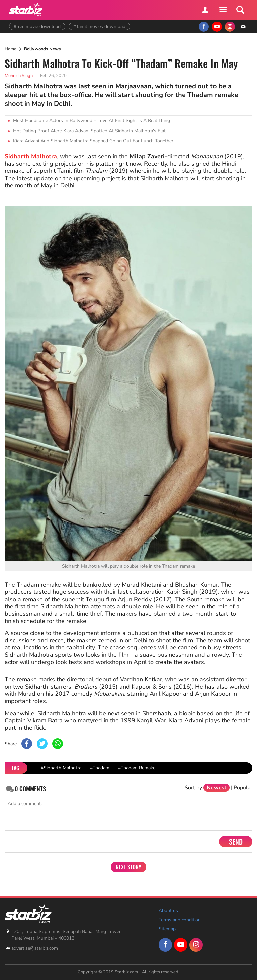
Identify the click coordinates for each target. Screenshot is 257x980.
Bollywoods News (42, 49)
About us (168, 911)
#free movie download (37, 27)
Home (11, 49)
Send (236, 842)
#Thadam (100, 768)
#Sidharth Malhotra (61, 768)
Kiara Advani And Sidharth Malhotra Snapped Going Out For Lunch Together (93, 141)
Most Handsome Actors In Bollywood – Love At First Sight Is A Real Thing (92, 120)
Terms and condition (180, 920)
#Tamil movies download (99, 27)
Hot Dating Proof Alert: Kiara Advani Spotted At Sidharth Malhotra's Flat (89, 131)
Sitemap (167, 929)
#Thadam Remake (137, 768)
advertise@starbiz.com (35, 948)
